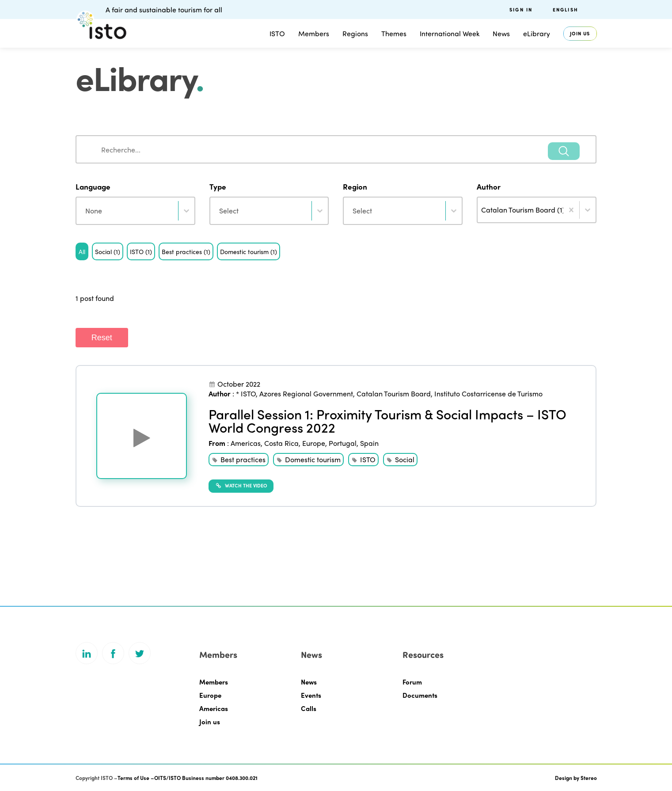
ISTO (277, 33)
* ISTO (246, 394)
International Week (450, 33)
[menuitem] (575, 10)
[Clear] (571, 210)
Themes (394, 33)
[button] (82, 251)
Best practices (243, 459)
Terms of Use (133, 778)
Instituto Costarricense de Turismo (488, 394)
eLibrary (537, 33)
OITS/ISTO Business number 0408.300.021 (206, 778)
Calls (309, 708)
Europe (314, 443)
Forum (412, 682)
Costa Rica (281, 443)
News (501, 33)
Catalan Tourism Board (394, 394)
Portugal (343, 443)
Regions (355, 33)
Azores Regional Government (306, 394)
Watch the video (241, 485)
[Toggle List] (588, 210)
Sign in (521, 10)
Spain (369, 443)
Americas (246, 443)
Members (314, 33)
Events (311, 695)
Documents (420, 695)
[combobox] (336, 149)
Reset (102, 338)
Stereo (589, 778)
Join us (580, 33)
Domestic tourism (313, 459)
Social (405, 459)
